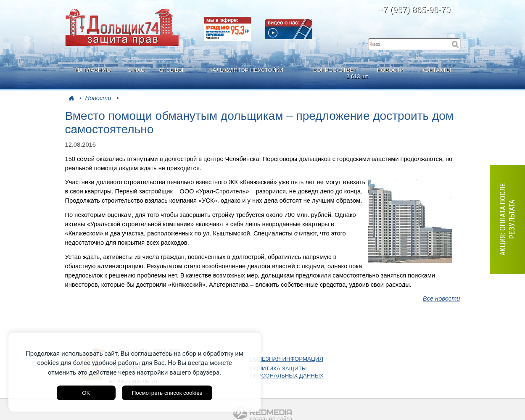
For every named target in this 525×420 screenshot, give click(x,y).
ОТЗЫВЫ (171, 70)
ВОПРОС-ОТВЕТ (336, 73)
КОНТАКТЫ (436, 70)
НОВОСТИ (390, 70)
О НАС (136, 70)
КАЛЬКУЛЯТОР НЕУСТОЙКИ (246, 70)
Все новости (442, 298)
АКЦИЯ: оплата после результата (507, 219)
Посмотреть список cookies (167, 393)
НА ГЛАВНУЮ (93, 70)
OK (86, 393)
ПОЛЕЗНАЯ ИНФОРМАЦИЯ (287, 359)
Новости (98, 98)
